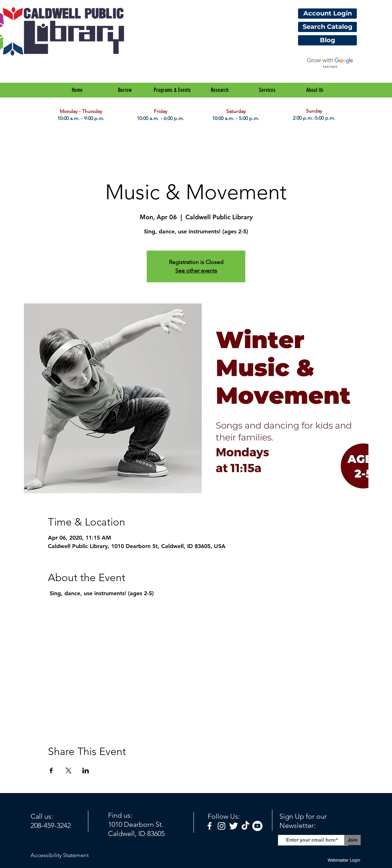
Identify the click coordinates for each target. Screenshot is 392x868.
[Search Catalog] (327, 27)
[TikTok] (245, 826)
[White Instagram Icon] (222, 826)
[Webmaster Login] (344, 861)
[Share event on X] (68, 770)
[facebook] (210, 826)
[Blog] (327, 40)
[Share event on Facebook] (51, 770)
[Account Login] (327, 14)
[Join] (352, 840)
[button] (125, 90)
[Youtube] (257, 826)
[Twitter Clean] (233, 826)
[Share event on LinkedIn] (86, 770)
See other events (196, 271)
